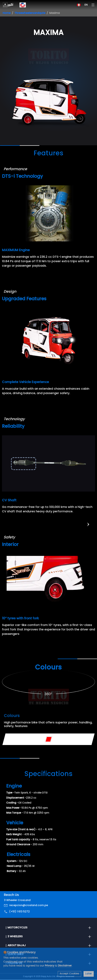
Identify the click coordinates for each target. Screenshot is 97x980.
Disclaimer (65, 966)
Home (7, 13)
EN (86, 5)
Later (89, 974)
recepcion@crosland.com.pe (29, 905)
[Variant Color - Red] (48, 739)
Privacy (50, 966)
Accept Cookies (69, 974)
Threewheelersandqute (30, 13)
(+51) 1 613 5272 (19, 912)
